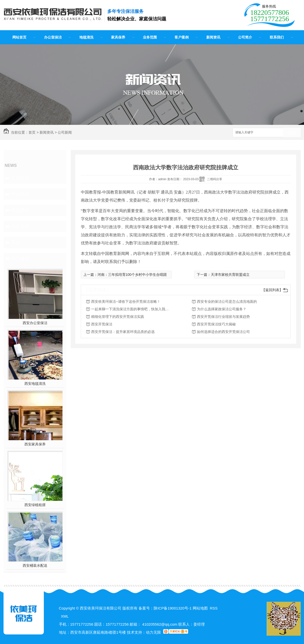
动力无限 (153, 632)
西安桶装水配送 (35, 565)
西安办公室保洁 (35, 323)
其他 (16, 242)
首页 (32, 132)
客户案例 (182, 37)
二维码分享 (215, 179)
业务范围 (150, 37)
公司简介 (245, 37)
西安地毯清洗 (35, 384)
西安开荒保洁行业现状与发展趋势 (223, 317)
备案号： (146, 608)
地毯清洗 (86, 37)
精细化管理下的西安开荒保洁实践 (118, 317)
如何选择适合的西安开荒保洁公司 (223, 332)
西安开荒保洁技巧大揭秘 (216, 324)
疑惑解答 (20, 210)
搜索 (292, 133)
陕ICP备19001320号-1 (173, 608)
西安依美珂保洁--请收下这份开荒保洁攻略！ (126, 301)
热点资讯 (20, 226)
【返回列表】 (272, 290)
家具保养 (118, 37)
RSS (214, 608)
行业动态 (20, 194)
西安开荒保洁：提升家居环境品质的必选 (123, 332)
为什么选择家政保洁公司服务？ (222, 309)
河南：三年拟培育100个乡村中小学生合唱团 (132, 275)
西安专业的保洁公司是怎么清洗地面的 (227, 301)
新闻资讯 (213, 37)
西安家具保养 (35, 444)
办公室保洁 (53, 37)
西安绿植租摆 (35, 505)
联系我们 (277, 37)
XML (65, 616)
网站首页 (19, 37)
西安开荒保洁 (102, 324)
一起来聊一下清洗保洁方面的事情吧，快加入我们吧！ (131, 309)
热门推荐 (20, 258)
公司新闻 (65, 132)
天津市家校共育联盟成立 (230, 275)
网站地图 (200, 608)
